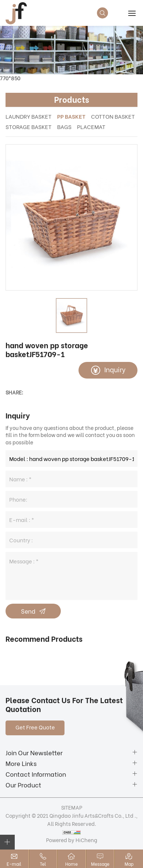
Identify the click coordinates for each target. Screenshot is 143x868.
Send (28, 611)
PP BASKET (71, 116)
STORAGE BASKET (29, 126)
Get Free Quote (35, 727)
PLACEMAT (91, 126)
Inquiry (115, 369)
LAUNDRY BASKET (29, 116)
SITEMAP (72, 807)
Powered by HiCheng (72, 840)
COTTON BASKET (113, 116)
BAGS (64, 126)
